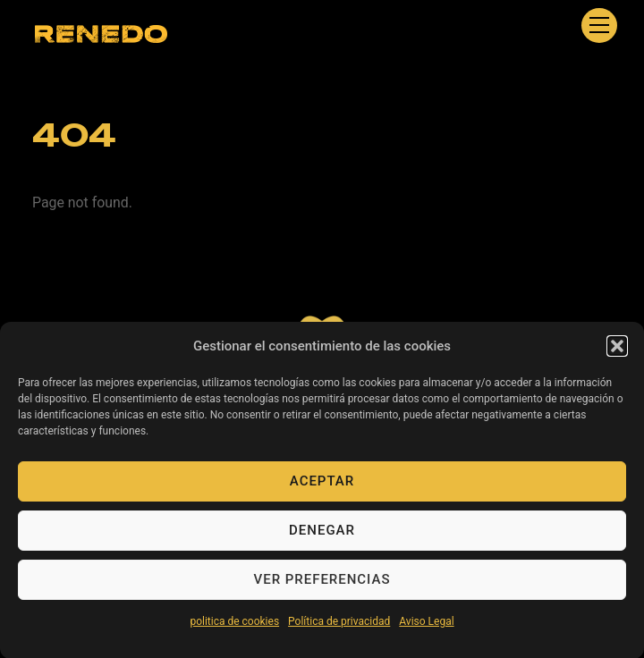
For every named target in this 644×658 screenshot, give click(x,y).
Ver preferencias (322, 584)
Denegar (322, 535)
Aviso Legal (426, 626)
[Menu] (599, 25)
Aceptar (322, 485)
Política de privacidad (339, 626)
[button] (617, 350)
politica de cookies (234, 626)
